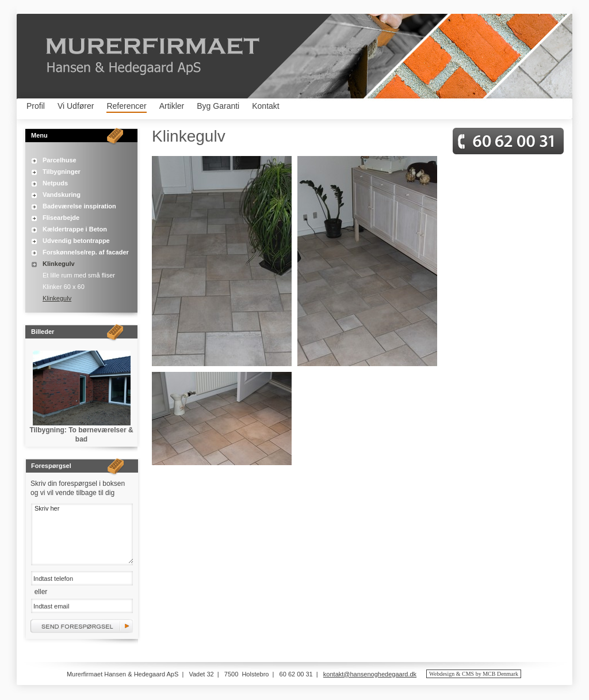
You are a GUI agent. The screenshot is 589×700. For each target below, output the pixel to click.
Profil (36, 106)
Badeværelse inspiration (79, 206)
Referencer (126, 106)
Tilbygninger (62, 172)
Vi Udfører (76, 106)
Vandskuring (62, 195)
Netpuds (55, 183)
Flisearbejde (61, 218)
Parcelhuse (60, 160)
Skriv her (82, 533)
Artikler (172, 106)
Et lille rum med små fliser (79, 275)
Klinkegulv (59, 264)
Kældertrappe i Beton (75, 229)
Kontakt (265, 106)
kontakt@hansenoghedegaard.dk (370, 674)
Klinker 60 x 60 (64, 287)
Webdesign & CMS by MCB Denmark (474, 674)
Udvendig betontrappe (76, 241)
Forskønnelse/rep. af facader (86, 252)
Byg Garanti (218, 106)
